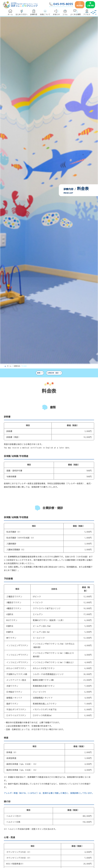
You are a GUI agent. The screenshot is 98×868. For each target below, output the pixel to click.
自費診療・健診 (55, 373)
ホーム (9, 366)
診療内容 (17, 366)
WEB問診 (80, 4)
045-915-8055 (61, 4)
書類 (36, 373)
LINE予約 (90, 4)
